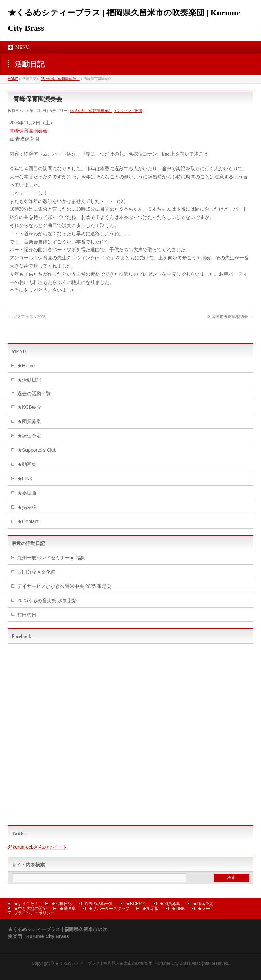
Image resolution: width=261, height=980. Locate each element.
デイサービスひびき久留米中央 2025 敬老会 (64, 586)
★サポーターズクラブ (109, 909)
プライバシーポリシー (34, 913)
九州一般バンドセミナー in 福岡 (51, 558)
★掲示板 (27, 507)
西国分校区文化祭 (36, 572)
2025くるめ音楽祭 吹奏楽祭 (47, 600)
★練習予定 (29, 436)
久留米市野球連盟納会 (230, 317)
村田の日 (27, 615)
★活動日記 (29, 380)
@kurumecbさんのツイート (37, 847)
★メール (206, 909)
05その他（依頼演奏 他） (60, 79)
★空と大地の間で (30, 909)
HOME (13, 79)
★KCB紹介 (29, 407)
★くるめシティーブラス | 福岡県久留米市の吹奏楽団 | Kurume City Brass (123, 963)
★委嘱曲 (27, 493)
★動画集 (27, 464)
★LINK (25, 479)
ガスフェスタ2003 (27, 317)
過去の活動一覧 (34, 393)
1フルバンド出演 (128, 111)
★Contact (28, 521)
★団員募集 (29, 421)
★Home (26, 366)
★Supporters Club (37, 450)
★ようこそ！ (26, 904)
